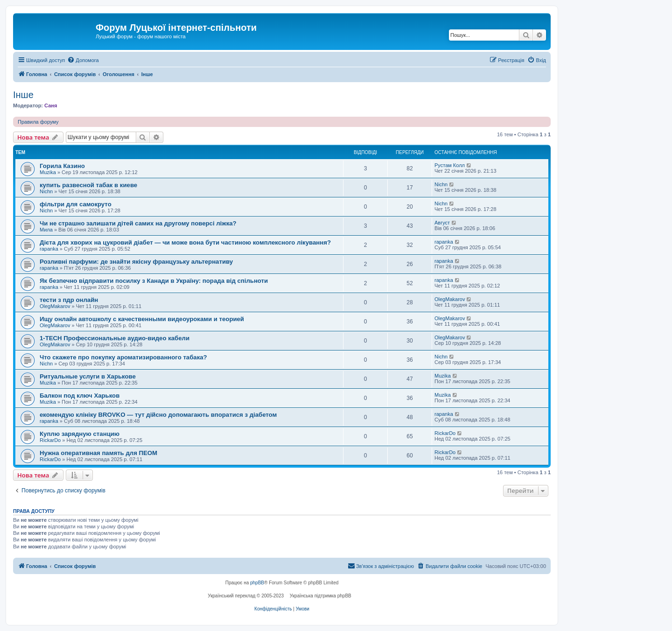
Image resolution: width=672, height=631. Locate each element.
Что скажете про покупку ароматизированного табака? (123, 357)
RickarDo (50, 440)
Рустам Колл (450, 165)
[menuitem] (83, 60)
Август (442, 223)
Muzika (48, 172)
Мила (46, 230)
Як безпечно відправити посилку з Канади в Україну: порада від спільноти (154, 281)
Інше (23, 95)
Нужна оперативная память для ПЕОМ (98, 453)
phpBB (257, 583)
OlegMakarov (55, 306)
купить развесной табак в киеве (88, 185)
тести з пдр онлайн (69, 300)
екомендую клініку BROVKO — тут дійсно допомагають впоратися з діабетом (158, 415)
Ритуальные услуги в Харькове (88, 376)
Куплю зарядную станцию (80, 434)
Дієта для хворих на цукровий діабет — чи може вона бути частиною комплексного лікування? (185, 242)
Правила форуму (38, 122)
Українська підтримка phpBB (321, 596)
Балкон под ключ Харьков (80, 396)
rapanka (49, 249)
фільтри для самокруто (76, 204)
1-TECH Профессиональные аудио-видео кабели (115, 338)
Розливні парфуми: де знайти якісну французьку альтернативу (136, 262)
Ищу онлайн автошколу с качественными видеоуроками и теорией (142, 319)
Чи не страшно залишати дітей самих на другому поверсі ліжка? (138, 223)
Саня (51, 105)
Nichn (46, 191)
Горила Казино (62, 166)
